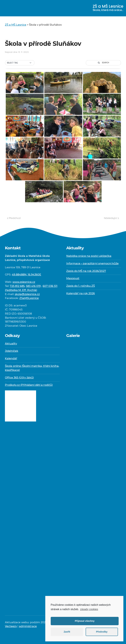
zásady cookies (89, 609)
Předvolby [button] (102, 632)
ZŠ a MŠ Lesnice (108, 8)
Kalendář (11, 358)
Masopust (73, 278)
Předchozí (14, 218)
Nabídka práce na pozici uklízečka (89, 256)
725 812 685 (17, 286)
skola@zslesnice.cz (27, 294)
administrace (28, 626)
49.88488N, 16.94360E (26, 275)
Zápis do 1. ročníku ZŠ (81, 286)
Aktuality (11, 344)
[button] (20, 63)
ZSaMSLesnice (29, 298)
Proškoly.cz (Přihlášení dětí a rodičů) (29, 385)
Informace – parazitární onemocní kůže (92, 263)
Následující (111, 218)
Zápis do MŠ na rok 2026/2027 (86, 271)
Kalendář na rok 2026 (81, 293)
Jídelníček (12, 351)
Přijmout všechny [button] (85, 621)
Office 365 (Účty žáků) (19, 378)
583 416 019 (33, 286)
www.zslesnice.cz (24, 282)
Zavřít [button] (67, 632)
